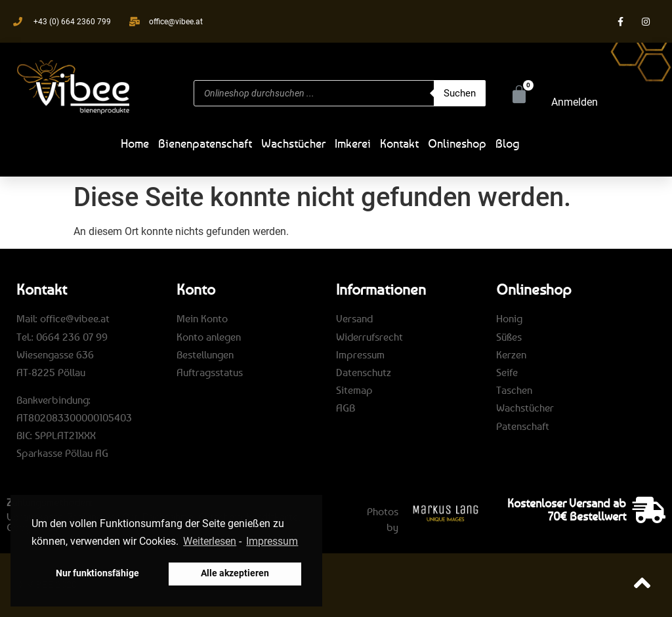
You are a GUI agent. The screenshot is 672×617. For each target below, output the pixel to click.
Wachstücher (293, 143)
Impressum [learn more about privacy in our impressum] (272, 541)
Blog (508, 143)
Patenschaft (523, 426)
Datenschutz (364, 372)
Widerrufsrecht (369, 337)
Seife (507, 372)
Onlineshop (457, 143)
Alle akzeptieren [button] (235, 573)
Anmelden (575, 102)
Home (135, 143)
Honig (509, 318)
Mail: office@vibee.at (63, 318)
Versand (354, 318)
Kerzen (511, 354)
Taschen (514, 390)
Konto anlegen (209, 337)
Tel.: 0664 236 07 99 (62, 337)
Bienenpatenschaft (205, 143)
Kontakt (399, 143)
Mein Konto (202, 318)
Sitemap (354, 390)
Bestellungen (205, 354)
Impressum (360, 354)
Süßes (509, 337)
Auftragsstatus (210, 372)
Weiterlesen (210, 541)
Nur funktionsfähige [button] (97, 573)
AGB (346, 408)
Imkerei (353, 143)
